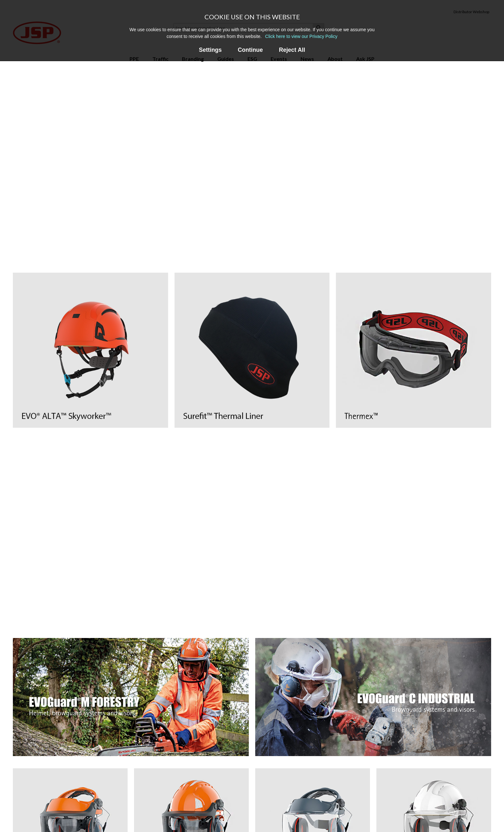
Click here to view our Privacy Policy (301, 36)
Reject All (292, 50)
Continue (250, 50)
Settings (210, 50)
